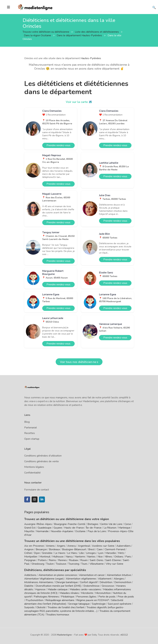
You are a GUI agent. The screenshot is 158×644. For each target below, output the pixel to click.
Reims (52, 560)
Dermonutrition (123, 582)
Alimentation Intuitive (119, 575)
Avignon (29, 549)
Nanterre (80, 557)
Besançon (41, 549)
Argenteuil (84, 546)
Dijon (37, 553)
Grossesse (108, 586)
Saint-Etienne (113, 560)
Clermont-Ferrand (115, 549)
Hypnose (40, 589)
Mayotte (29, 531)
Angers (61, 546)
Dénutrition (106, 582)
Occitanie (80, 531)
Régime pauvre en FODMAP (93, 600)
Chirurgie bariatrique (67, 582)
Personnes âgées (86, 596)
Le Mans (72, 553)
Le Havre (60, 553)
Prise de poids (126, 596)
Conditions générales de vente (42, 461)
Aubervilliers (124, 546)
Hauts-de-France (74, 528)
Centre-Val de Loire (111, 524)
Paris (128, 557)
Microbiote (87, 593)
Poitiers (42, 560)
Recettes (30, 433)
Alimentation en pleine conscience (58, 575)
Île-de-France (94, 528)
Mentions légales (34, 467)
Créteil (28, 553)
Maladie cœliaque (58, 589)
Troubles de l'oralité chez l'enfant (66, 607)
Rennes (62, 560)
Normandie (42, 531)
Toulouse (61, 564)
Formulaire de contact (37, 490)
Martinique (124, 528)
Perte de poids (107, 596)
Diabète (29, 586)
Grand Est (30, 528)
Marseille (111, 553)
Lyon (101, 553)
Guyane (58, 528)
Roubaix (74, 560)
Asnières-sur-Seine (103, 546)
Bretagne (93, 524)
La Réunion (110, 528)
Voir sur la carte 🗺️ (79, 102)
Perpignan (30, 560)
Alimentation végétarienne (81, 579)
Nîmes (108, 557)
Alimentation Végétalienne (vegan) (44, 579)
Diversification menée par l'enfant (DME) (59, 586)
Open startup (32, 439)
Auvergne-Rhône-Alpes (38, 524)
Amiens (50, 546)
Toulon (50, 564)
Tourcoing (74, 564)
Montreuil (45, 557)
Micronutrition (103, 593)
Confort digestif (89, 582)
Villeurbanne (97, 564)
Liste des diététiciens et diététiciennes (97, 32)
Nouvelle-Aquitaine (62, 531)
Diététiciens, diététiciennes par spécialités (53, 570)
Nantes (91, 557)
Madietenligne (64, 635)
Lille (81, 553)
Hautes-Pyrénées (91, 58)
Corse (128, 524)
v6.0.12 (124, 635)
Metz (121, 553)
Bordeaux (54, 549)
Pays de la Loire (97, 531)
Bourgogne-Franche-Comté (70, 524)
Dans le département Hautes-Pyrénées (80, 35)
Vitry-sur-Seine (115, 564)
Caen (100, 549)
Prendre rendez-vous (58, 145)
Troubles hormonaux (58, 614)
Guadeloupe (45, 528)
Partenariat (31, 428)
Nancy (69, 557)
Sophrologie (99, 604)
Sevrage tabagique (79, 604)
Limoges (91, 553)
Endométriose (92, 586)
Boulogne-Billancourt (74, 549)
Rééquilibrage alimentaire (60, 600)
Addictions (30, 575)
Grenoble (47, 553)
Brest (91, 549)
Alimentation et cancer (92, 575)
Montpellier (31, 557)
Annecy (72, 546)
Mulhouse (58, 557)
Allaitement (105, 579)
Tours (84, 564)
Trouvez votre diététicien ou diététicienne (46, 32)
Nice (100, 557)
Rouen (84, 560)
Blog (27, 422)
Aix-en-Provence (34, 546)
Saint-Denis (96, 560)
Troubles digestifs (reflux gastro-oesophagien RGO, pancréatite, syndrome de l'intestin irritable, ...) (74, 609)
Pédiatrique (68, 596)
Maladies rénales (69, 593)
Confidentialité (32, 473)
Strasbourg (38, 564)
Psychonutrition (34, 600)
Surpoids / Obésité (35, 607)
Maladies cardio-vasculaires (85, 589)
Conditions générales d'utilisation (43, 456)
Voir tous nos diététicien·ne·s (79, 362)
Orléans (119, 557)
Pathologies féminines (46, 596)
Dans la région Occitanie (38, 35)
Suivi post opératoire (120, 604)
